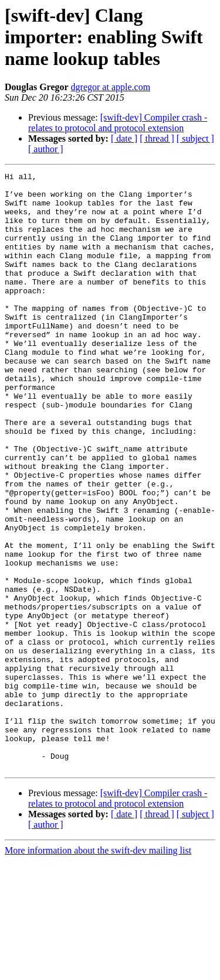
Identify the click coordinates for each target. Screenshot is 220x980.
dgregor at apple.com (111, 87)
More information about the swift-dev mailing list (98, 970)
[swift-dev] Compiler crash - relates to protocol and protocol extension (118, 123)
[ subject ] (195, 138)
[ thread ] (157, 138)
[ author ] (46, 149)
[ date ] (124, 138)
